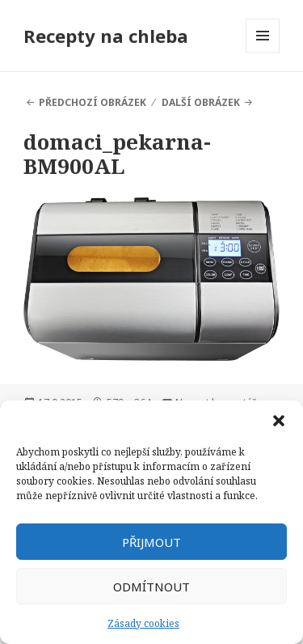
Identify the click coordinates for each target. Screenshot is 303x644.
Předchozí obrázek (93, 102)
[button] (279, 421)
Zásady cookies (143, 623)
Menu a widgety (263, 52)
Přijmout (151, 542)
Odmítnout (151, 587)
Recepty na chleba (106, 36)
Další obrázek (201, 102)
